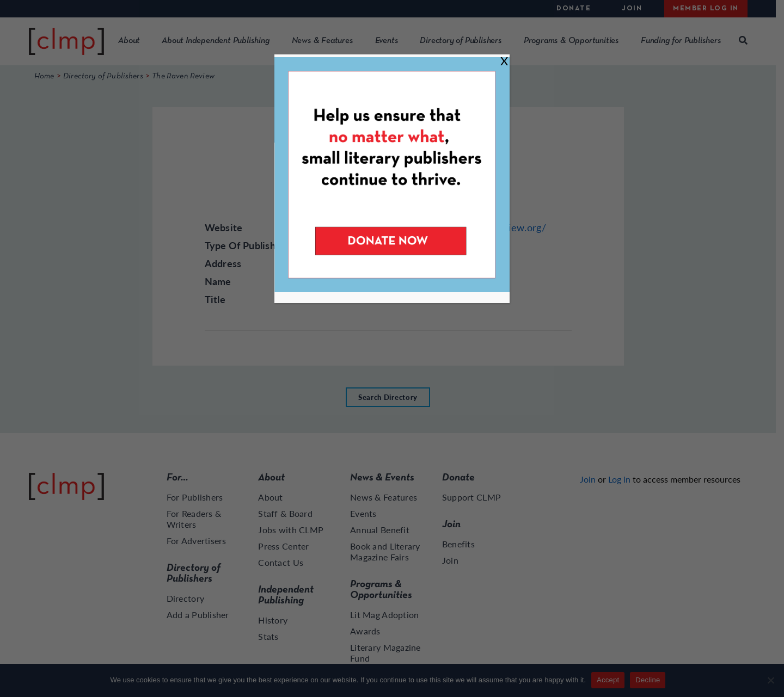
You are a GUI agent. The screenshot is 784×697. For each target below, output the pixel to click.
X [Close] (504, 61)
